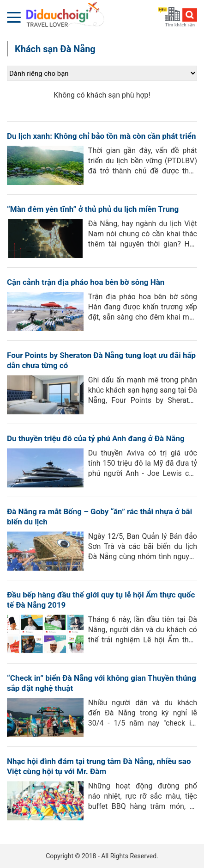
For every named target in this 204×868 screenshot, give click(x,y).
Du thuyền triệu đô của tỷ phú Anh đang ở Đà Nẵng (96, 438)
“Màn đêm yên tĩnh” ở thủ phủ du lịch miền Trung (93, 209)
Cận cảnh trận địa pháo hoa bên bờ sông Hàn (86, 282)
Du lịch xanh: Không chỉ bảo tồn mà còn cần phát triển (102, 136)
